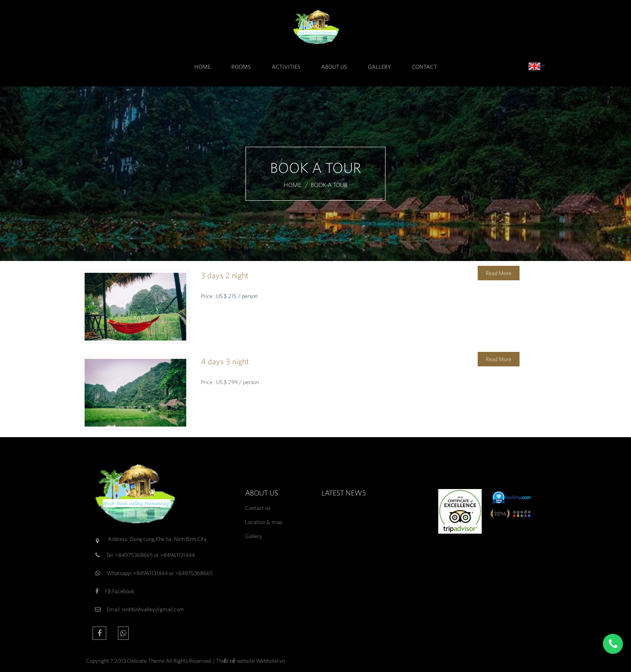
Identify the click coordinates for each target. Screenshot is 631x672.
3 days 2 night (225, 275)
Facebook (123, 591)
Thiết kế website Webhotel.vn (251, 661)
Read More (499, 273)
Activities (286, 67)
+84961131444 (177, 555)
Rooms (241, 67)
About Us (334, 67)
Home (202, 67)
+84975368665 (134, 555)
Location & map (264, 522)
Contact (425, 67)
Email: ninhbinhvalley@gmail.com (145, 609)
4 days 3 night (225, 361)
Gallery (379, 67)
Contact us (258, 508)
